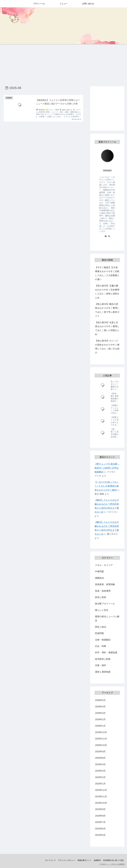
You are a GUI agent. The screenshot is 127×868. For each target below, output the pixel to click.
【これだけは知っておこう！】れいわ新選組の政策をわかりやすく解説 (107, 486)
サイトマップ (50, 860)
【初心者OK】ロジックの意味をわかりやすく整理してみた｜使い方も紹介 (107, 347)
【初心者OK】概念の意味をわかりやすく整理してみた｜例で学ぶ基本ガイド (107, 310)
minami (107, 170)
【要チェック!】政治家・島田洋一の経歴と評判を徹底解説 (107, 468)
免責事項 (97, 860)
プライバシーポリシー (67, 860)
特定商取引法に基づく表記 (113, 860)
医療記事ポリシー (84, 860)
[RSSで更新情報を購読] (109, 236)
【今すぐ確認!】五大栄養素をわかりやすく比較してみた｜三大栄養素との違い (107, 273)
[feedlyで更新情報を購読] (106, 236)
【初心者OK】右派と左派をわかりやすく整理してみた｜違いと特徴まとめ (107, 328)
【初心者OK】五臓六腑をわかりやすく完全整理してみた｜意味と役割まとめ (107, 292)
